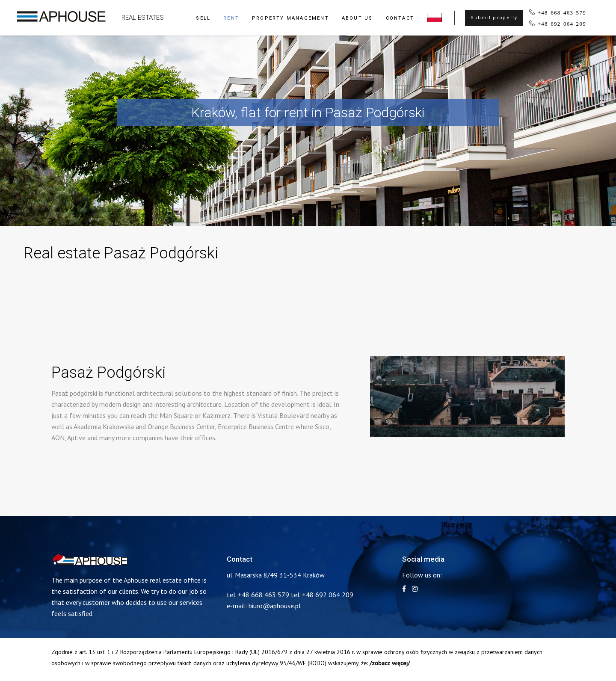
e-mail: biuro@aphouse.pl (264, 606)
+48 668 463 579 (562, 12)
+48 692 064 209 (562, 23)
